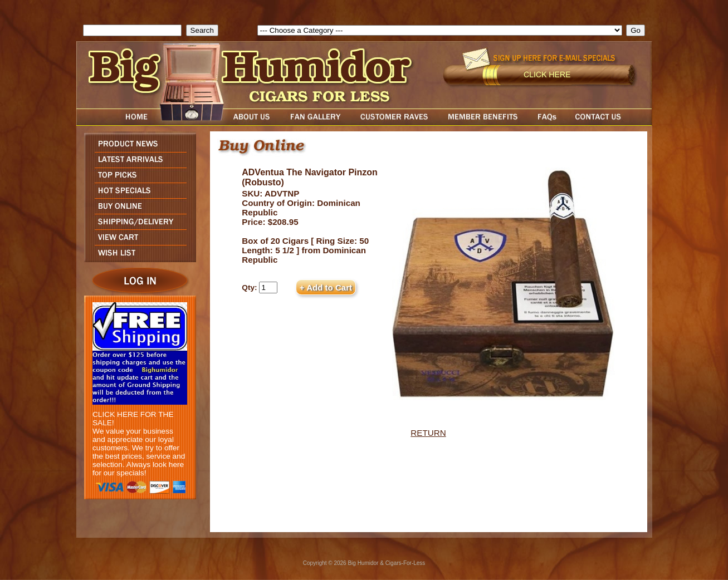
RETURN (428, 433)
